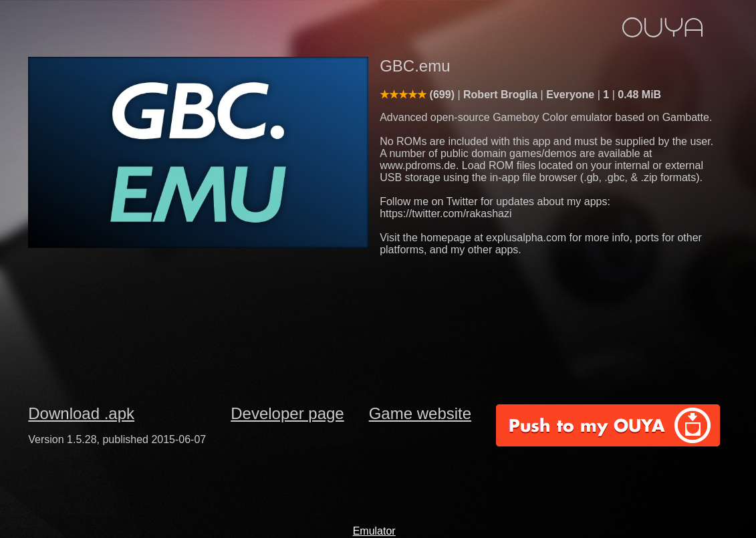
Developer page (287, 413)
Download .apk (81, 413)
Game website (420, 413)
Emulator (374, 531)
